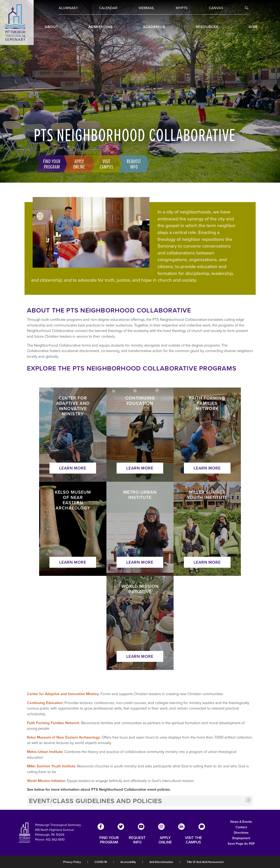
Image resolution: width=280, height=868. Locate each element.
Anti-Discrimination (161, 862)
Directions (241, 833)
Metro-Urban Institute (45, 752)
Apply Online (76, 164)
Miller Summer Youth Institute (51, 766)
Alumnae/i (68, 8)
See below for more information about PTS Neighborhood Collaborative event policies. (99, 789)
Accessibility (128, 862)
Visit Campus (104, 164)
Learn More (73, 468)
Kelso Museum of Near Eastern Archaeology (63, 737)
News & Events (241, 822)
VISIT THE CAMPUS (193, 840)
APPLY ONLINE (165, 840)
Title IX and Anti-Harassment (205, 862)
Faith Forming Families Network (53, 723)
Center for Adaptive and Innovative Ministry (63, 694)
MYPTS (182, 8)
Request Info (131, 164)
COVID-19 (101, 862)
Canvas (216, 8)
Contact (241, 827)
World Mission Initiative (46, 781)
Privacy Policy (72, 862)
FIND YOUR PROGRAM (109, 840)
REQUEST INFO (137, 840)
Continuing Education (45, 703)
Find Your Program (49, 164)
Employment (241, 838)
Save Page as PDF (241, 844)
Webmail (146, 8)
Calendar (108, 8)
